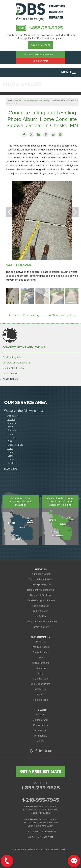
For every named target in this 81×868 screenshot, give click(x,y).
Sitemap (65, 849)
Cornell (11, 456)
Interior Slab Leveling (14, 368)
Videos (41, 741)
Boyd (10, 427)
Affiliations (41, 689)
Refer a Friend (40, 700)
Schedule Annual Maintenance (40, 54)
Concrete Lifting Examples (16, 363)
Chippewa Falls (15, 445)
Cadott (11, 434)
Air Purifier (40, 616)
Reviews (40, 715)
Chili (10, 441)
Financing (41, 668)
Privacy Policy (35, 849)
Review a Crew (41, 627)
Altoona (11, 419)
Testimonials (40, 736)
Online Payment (41, 45)
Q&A (40, 657)
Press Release (40, 652)
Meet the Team (40, 679)
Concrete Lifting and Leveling (24, 347)
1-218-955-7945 (40, 800)
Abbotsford (13, 416)
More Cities (11, 469)
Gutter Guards (41, 611)
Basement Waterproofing (40, 590)
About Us (41, 642)
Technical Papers (40, 647)
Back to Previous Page (25, 315)
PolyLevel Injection (12, 357)
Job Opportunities (40, 684)
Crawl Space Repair (41, 585)
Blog (41, 673)
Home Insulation (41, 606)
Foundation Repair (41, 574)
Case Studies (40, 730)
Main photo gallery (62, 315)
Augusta (12, 423)
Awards (41, 695)
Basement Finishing (40, 595)
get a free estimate (41, 771)
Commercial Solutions (40, 579)
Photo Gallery (10, 379)
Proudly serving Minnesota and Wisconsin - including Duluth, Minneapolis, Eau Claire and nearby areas (40, 37)
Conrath (11, 452)
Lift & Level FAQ (11, 374)
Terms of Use (51, 849)
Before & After (41, 720)
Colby (10, 448)
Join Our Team (40, 61)
